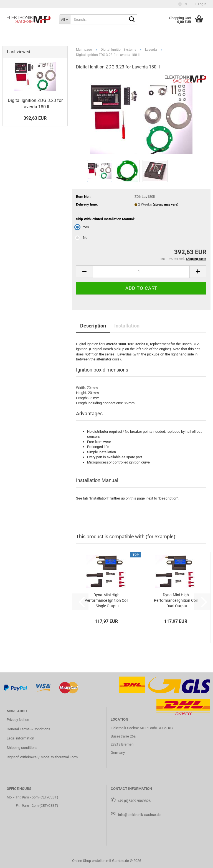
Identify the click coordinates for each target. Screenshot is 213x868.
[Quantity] (141, 272)
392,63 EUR (35, 118)
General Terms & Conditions (28, 729)
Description (93, 326)
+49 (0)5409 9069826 (134, 801)
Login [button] (201, 4)
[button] (183, 4)
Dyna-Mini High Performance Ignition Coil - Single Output (106, 600)
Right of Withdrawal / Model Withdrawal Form (42, 757)
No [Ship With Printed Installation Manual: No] (82, 238)
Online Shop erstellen (89, 861)
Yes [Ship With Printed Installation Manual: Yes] (83, 227)
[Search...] (65, 19)
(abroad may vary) (166, 205)
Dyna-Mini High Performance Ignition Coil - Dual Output (176, 600)
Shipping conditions (22, 748)
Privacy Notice (18, 720)
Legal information (20, 738)
